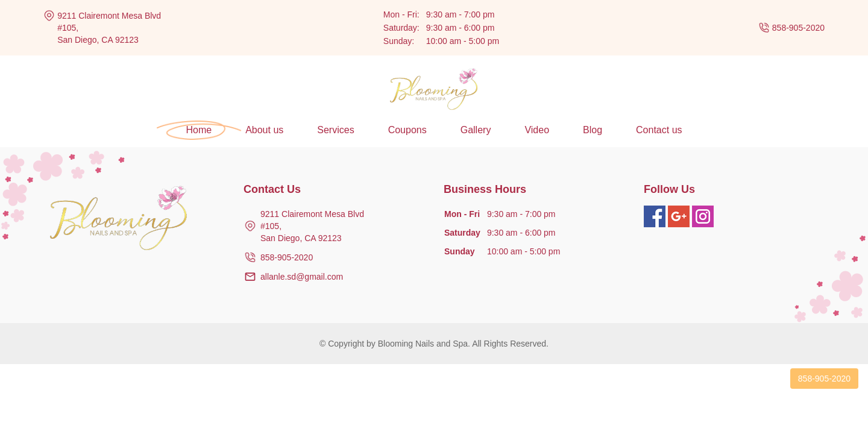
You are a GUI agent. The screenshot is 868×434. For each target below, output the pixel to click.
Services (335, 130)
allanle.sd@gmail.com (302, 277)
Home (199, 130)
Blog (593, 130)
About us (264, 130)
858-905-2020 (798, 28)
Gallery (476, 130)
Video (537, 130)
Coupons (407, 130)
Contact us (659, 130)
